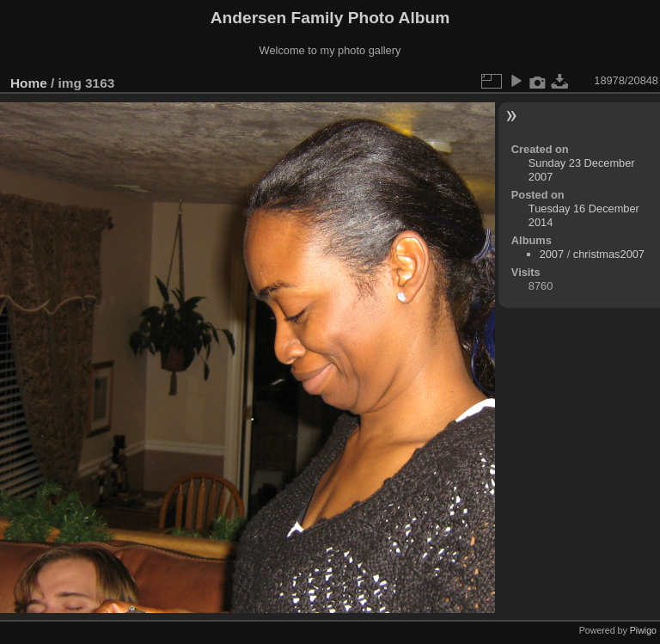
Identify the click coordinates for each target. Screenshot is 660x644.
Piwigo (643, 630)
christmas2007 (609, 254)
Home (29, 83)
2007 (552, 254)
